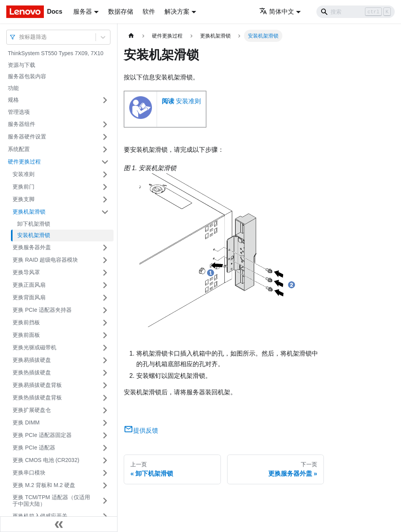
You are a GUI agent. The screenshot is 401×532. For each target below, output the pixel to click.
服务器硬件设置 (27, 137)
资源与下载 (22, 65)
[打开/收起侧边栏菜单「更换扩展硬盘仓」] (105, 410)
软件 (149, 12)
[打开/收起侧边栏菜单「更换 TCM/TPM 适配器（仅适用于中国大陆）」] (105, 501)
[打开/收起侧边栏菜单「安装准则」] (105, 174)
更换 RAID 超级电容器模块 (45, 260)
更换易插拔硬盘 (32, 360)
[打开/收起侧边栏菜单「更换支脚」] (105, 199)
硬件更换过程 (24, 162)
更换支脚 (23, 199)
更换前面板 (26, 335)
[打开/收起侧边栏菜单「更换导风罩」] (105, 273)
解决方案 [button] (177, 12)
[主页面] (131, 36)
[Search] (356, 12)
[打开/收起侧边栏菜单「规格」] (105, 100)
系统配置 (19, 149)
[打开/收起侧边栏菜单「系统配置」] (105, 149)
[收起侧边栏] (59, 524)
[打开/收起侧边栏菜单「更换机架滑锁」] (105, 212)
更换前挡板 (26, 322)
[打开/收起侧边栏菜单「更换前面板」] (105, 335)
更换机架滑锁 (29, 212)
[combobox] (20, 37)
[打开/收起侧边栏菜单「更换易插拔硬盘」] (105, 360)
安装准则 (23, 174)
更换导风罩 (26, 272)
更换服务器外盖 (32, 247)
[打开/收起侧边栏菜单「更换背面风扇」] (105, 298)
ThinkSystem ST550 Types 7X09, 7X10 (56, 53)
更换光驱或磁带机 (34, 347)
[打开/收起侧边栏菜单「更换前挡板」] (105, 323)
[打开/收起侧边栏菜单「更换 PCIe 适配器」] (105, 448)
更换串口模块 (29, 473)
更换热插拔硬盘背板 (37, 397)
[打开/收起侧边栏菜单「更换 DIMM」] (105, 423)
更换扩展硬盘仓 (32, 410)
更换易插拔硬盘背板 (37, 385)
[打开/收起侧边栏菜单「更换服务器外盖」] (105, 248)
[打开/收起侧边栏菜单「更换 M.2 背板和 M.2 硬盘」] (105, 485)
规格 (13, 100)
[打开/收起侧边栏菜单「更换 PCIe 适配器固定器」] (105, 435)
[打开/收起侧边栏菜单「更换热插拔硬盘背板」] (105, 398)
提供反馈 (141, 430)
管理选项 (19, 112)
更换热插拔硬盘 (32, 372)
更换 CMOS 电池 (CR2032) (46, 460)
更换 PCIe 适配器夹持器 (42, 310)
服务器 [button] (83, 12)
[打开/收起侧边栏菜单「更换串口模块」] (105, 473)
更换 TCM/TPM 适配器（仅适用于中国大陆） (51, 501)
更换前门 (23, 187)
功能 (13, 88)
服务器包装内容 (27, 76)
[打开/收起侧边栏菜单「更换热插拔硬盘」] (105, 373)
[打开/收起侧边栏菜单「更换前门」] (105, 187)
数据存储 (121, 12)
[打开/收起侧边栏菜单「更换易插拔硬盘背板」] (105, 385)
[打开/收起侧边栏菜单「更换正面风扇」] (105, 285)
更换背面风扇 (29, 297)
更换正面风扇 (29, 285)
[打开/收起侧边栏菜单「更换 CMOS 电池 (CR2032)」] (105, 460)
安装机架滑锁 (34, 235)
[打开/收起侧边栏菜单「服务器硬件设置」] (105, 137)
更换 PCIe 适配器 (34, 448)
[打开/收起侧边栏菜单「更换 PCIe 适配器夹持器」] (105, 310)
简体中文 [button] (277, 12)
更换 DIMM (26, 422)
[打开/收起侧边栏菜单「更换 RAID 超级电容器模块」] (105, 260)
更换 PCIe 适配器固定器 (42, 435)
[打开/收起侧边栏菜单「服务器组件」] (105, 124)
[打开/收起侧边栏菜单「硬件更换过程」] (105, 162)
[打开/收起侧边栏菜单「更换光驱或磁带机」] (105, 348)
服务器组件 (22, 124)
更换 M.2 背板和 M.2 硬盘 (44, 485)
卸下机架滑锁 (34, 224)
